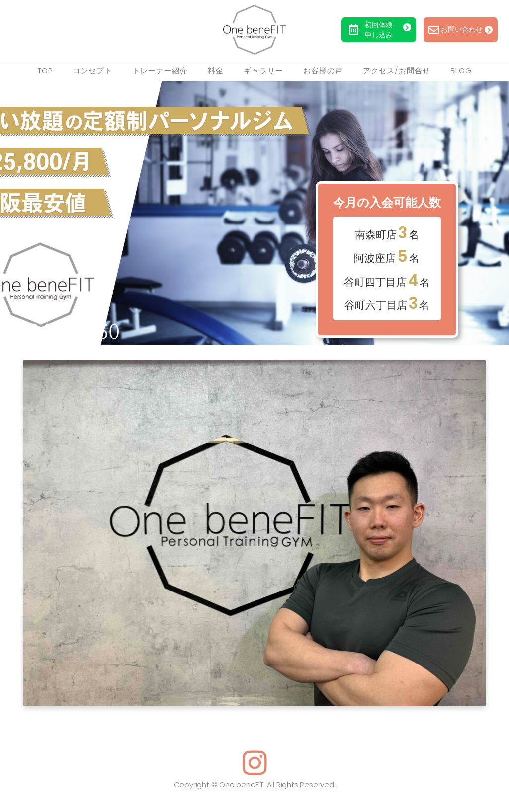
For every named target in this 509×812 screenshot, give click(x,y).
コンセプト (92, 70)
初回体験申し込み (380, 30)
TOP (45, 70)
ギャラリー (263, 70)
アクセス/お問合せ (397, 70)
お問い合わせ (461, 30)
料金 (216, 70)
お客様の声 (323, 70)
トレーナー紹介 (160, 70)
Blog (461, 70)
